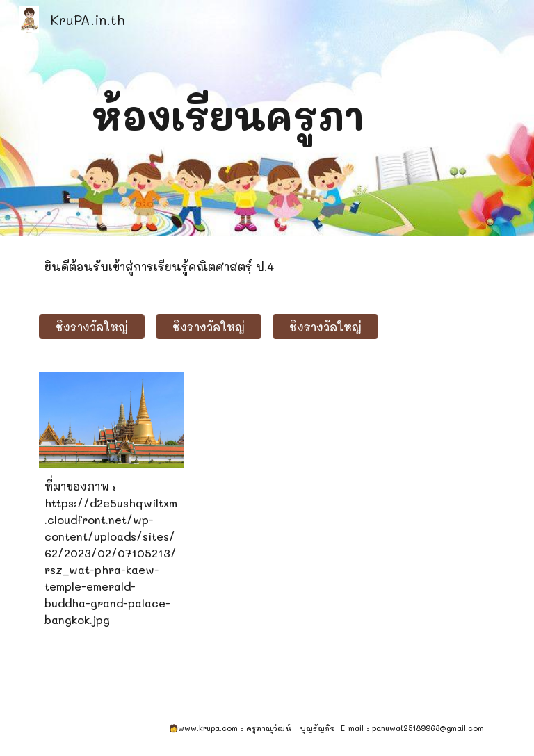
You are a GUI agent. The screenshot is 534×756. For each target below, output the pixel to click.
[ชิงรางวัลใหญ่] (91, 327)
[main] (228, 118)
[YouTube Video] (286, 457)
